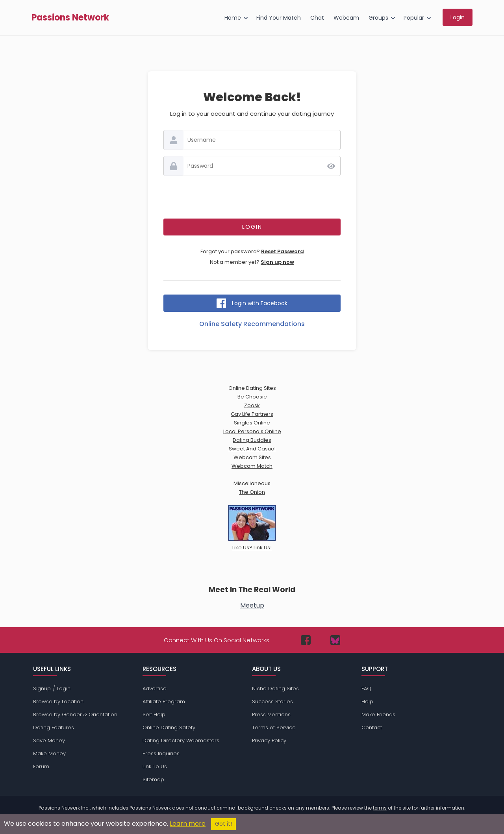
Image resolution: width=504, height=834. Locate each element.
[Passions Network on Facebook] (306, 640)
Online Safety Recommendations (252, 324)
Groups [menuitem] (378, 18)
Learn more (188, 824)
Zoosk (252, 405)
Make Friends (378, 714)
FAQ (366, 689)
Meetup (252, 605)
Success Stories (272, 701)
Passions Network (70, 18)
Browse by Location (58, 701)
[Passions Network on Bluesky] (335, 640)
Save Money (49, 740)
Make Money (49, 753)
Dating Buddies (252, 440)
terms (380, 808)
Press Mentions (271, 714)
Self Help (154, 714)
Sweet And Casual (252, 449)
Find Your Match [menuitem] (279, 18)
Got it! (223, 824)
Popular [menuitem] (414, 18)
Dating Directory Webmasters (181, 740)
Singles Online (252, 423)
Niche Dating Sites (275, 689)
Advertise (155, 689)
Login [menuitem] (458, 17)
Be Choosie (252, 397)
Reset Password (283, 251)
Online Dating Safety (169, 727)
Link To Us (155, 766)
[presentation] (252, 197)
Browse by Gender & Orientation (75, 714)
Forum (41, 766)
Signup (42, 689)
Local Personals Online (252, 431)
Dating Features (54, 727)
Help (367, 701)
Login (64, 689)
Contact (372, 727)
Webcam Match (252, 466)
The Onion (252, 492)
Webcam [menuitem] (346, 18)
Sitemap (153, 779)
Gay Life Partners (252, 414)
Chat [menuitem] (317, 18)
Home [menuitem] (233, 18)
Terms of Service (274, 727)
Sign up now (277, 262)
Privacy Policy (269, 740)
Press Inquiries (161, 753)
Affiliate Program (164, 701)
